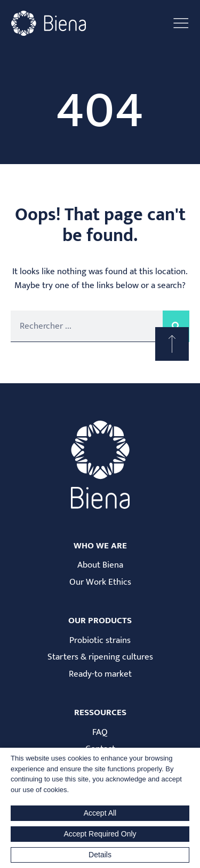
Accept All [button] (100, 813)
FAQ (100, 733)
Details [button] (100, 855)
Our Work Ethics (100, 582)
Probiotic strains (100, 641)
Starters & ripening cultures (100, 657)
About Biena (100, 565)
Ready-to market (100, 674)
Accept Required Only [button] (100, 834)
